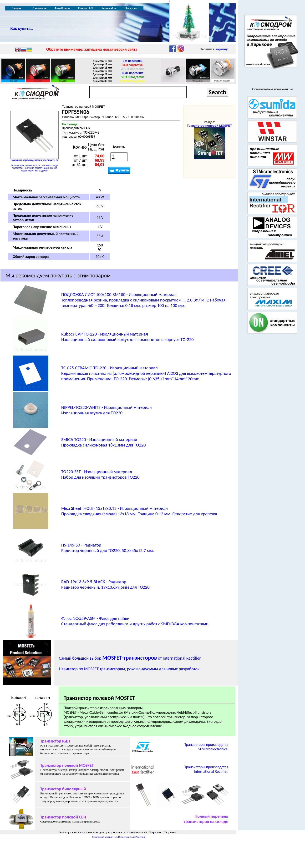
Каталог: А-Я (86, 8)
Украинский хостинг (102, 837)
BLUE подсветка (132, 73)
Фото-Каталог (63, 8)
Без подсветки (133, 61)
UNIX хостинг (122, 837)
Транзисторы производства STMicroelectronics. (206, 747)
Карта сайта (109, 8)
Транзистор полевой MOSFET (209, 126)
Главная (16, 8)
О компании (39, 8)
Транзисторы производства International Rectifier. (206, 769)
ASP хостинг (139, 837)
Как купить (132, 8)
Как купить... (22, 28)
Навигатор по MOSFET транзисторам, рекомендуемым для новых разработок (129, 669)
